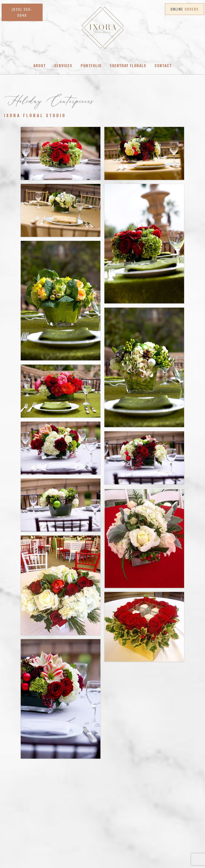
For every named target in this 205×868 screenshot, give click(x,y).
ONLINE (185, 9)
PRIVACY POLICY (129, 836)
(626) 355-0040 (53, 813)
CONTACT (107, 836)
